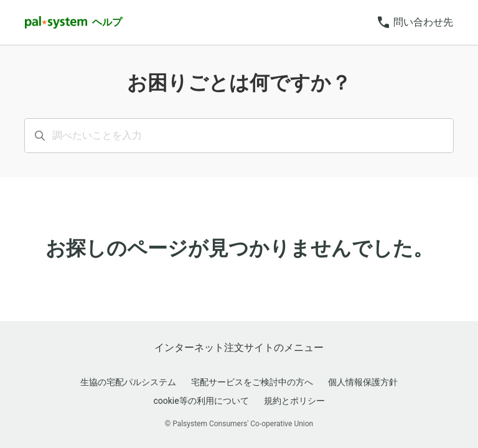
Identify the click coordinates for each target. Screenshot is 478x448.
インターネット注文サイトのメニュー (239, 348)
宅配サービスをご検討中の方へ (252, 382)
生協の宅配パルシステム (128, 382)
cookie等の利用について (201, 401)
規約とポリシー (294, 401)
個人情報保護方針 (363, 382)
